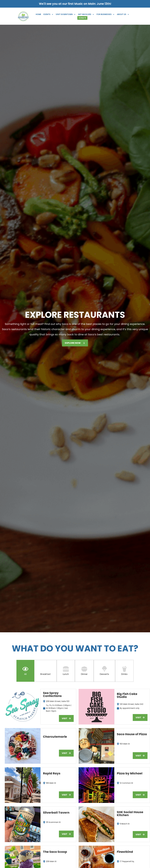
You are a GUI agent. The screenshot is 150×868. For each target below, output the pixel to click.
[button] (66, 753)
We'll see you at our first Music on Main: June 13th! (75, 4)
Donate (82, 18)
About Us (123, 14)
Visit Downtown (66, 14)
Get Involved (86, 14)
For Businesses (106, 14)
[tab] (25, 671)
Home (38, 14)
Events (48, 14)
